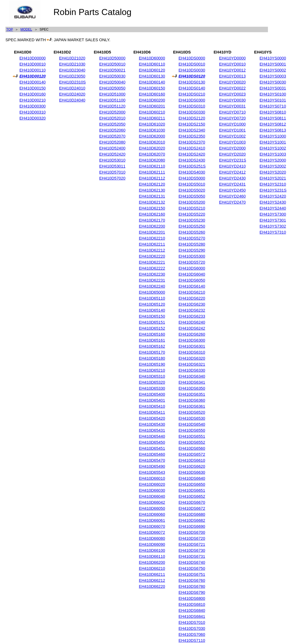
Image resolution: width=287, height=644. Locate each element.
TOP (10, 29)
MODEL (26, 29)
